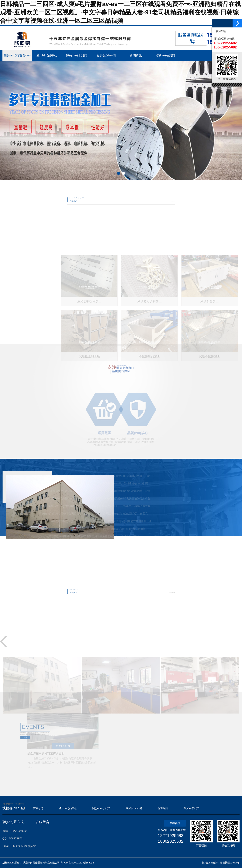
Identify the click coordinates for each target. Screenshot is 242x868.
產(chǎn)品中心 (68, 808)
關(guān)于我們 (101, 808)
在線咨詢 (175, 823)
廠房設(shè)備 (134, 808)
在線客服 (220, 31)
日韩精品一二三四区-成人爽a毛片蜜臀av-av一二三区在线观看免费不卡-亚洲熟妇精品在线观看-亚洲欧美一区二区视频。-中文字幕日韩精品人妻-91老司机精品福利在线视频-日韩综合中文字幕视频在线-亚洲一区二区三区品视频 (120, 12)
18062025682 (171, 841)
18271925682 (171, 836)
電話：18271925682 (15, 831)
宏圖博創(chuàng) (230, 863)
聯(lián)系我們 (191, 808)
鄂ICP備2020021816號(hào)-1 (78, 863)
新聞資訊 (163, 808)
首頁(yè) (38, 808)
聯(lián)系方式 (13, 822)
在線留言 (43, 822)
